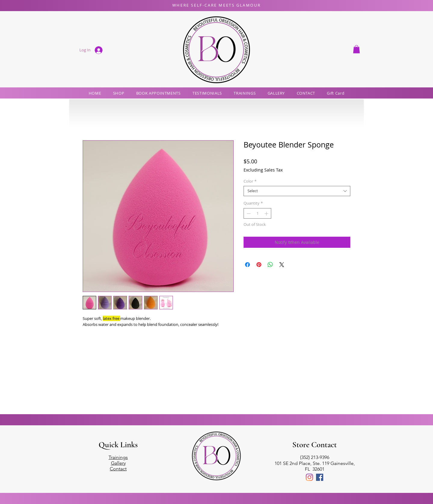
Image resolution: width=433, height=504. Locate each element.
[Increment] (267, 214)
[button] (356, 49)
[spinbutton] (258, 214)
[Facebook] (320, 477)
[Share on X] (282, 265)
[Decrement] (248, 214)
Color (250, 181)
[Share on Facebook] (247, 265)
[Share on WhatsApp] (270, 265)
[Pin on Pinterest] (259, 265)
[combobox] (297, 191)
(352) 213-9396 (315, 457)
